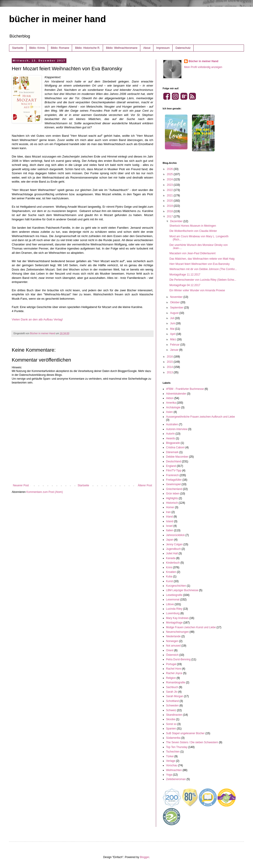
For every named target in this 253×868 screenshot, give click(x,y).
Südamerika (173, 738)
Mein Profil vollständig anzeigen (203, 67)
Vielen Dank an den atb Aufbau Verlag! (37, 319)
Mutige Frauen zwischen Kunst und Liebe (191, 627)
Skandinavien (174, 715)
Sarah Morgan (175, 696)
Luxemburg (173, 613)
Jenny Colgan (174, 544)
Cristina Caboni (175, 447)
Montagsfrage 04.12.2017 (185, 285)
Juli (172, 318)
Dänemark (172, 452)
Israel (169, 526)
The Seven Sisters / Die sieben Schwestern (192, 742)
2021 (170, 195)
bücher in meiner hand (57, 19)
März (173, 339)
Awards (171, 438)
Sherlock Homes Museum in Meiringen (193, 226)
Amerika (171, 403)
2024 (170, 179)
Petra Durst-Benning (178, 659)
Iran (168, 512)
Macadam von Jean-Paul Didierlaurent (192, 253)
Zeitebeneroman (176, 779)
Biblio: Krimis (37, 48)
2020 (170, 201)
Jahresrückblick (175, 535)
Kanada (171, 558)
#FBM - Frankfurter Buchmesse (185, 389)
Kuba (169, 576)
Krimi (169, 567)
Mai (173, 329)
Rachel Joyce (174, 673)
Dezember (177, 221)
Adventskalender (176, 394)
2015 (170, 362)
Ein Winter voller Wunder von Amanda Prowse (197, 290)
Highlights (172, 498)
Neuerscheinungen (177, 632)
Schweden (172, 706)
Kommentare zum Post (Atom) (45, 492)
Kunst (170, 581)
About (147, 48)
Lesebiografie (174, 595)
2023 (170, 185)
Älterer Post (145, 485)
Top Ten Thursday (177, 747)
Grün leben (173, 494)
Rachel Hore (174, 669)
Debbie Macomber (177, 457)
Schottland (172, 701)
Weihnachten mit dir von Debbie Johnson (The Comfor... (203, 269)
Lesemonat (173, 600)
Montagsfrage (174, 623)
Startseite (18, 48)
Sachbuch (172, 687)
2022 (170, 190)
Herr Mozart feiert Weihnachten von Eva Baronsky (200, 264)
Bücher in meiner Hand (203, 61)
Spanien (171, 729)
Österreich (172, 655)
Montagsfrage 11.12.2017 (185, 275)
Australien (172, 424)
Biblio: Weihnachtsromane (122, 48)
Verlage (171, 761)
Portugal (171, 664)
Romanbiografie (176, 682)
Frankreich (172, 475)
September (177, 308)
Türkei (170, 756)
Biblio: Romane (60, 48)
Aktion (170, 398)
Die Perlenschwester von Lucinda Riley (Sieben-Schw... (203, 280)
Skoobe (171, 719)
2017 (170, 216)
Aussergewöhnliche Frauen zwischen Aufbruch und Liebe (200, 417)
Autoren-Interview (177, 429)
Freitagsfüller (174, 480)
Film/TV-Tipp (174, 470)
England (171, 466)
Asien (169, 412)
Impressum (163, 48)
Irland (169, 517)
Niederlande (173, 636)
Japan (170, 540)
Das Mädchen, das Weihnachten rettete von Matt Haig (202, 259)
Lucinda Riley (174, 609)
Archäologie (173, 407)
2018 (170, 211)
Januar (175, 350)
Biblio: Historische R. (88, 48)
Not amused (173, 646)
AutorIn (170, 434)
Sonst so (171, 724)
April (173, 334)
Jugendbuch (173, 549)
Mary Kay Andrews (177, 618)
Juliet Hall (172, 553)
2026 (170, 169)
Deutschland (174, 461)
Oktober (175, 302)
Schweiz (171, 710)
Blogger (144, 857)
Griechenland (174, 489)
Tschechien (173, 752)
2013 (170, 372)
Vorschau (172, 765)
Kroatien (171, 572)
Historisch (172, 503)
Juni (173, 323)
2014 (170, 367)
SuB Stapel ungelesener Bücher (185, 733)
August (175, 313)
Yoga (169, 775)
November (177, 297)
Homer (170, 507)
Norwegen (172, 641)
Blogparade (173, 443)
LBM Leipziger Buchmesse (182, 590)
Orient (170, 650)
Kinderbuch (173, 563)
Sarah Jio (172, 692)
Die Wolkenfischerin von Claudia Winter (193, 231)
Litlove (170, 604)
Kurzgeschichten (176, 586)
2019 (170, 206)
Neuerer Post (21, 485)
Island (170, 521)
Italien (170, 530)
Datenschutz (183, 48)
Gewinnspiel (173, 484)
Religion (171, 678)
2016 (170, 357)
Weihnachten (174, 770)
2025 (170, 174)
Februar (175, 345)
